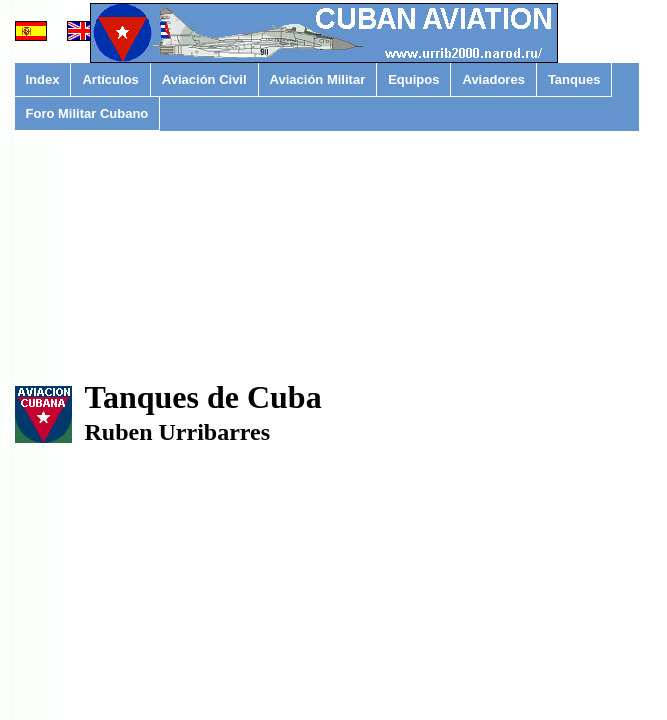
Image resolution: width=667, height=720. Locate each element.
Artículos (110, 79)
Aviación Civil (204, 79)
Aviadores (493, 79)
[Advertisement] (327, 284)
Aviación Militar (318, 79)
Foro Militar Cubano (87, 113)
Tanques (574, 79)
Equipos (413, 79)
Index (43, 79)
